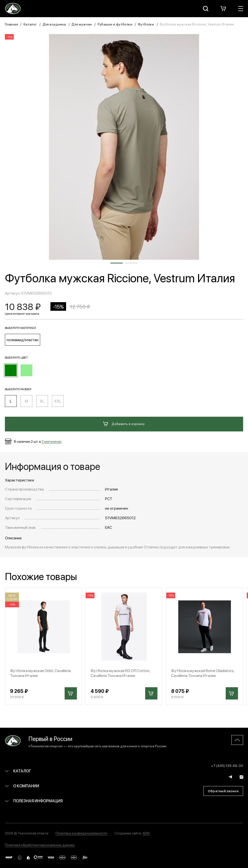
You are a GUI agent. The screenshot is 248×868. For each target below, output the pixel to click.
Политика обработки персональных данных (40, 845)
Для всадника (54, 24)
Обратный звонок (223, 791)
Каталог (30, 24)
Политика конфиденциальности (81, 833)
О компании (22, 786)
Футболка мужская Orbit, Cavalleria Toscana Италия (40, 673)
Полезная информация (34, 801)
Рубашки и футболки (115, 24)
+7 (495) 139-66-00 (227, 765)
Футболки (146, 24)
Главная (11, 24)
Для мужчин (82, 24)
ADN (146, 833)
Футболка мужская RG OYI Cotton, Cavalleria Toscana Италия (120, 673)
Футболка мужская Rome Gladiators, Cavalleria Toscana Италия (203, 673)
